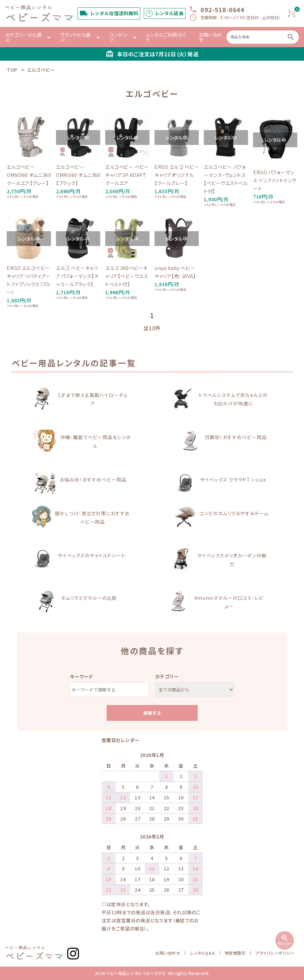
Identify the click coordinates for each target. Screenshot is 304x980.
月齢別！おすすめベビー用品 (236, 437)
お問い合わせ (211, 37)
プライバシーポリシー (275, 953)
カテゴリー (167, 676)
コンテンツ (118, 37)
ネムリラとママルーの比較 (89, 598)
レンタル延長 (169, 13)
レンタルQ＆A (202, 953)
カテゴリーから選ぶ (23, 37)
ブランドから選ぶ (75, 37)
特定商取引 (235, 953)
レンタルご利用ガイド (166, 37)
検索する (152, 713)
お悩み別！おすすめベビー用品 (93, 480)
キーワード (81, 676)
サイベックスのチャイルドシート (92, 555)
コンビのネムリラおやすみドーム (234, 513)
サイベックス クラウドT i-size (233, 480)
